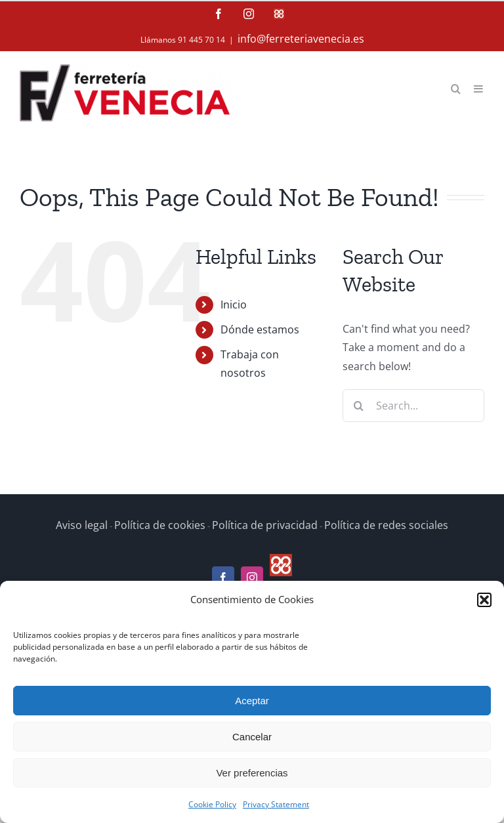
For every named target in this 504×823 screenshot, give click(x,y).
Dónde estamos (260, 329)
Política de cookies (160, 525)
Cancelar (252, 737)
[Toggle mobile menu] (479, 88)
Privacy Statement (276, 804)
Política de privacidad (265, 525)
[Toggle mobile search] (456, 88)
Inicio (234, 305)
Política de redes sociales (386, 525)
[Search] (359, 406)
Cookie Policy (212, 804)
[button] (484, 600)
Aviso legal (82, 525)
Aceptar (252, 701)
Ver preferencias (252, 773)
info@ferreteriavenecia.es (301, 39)
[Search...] (413, 406)
